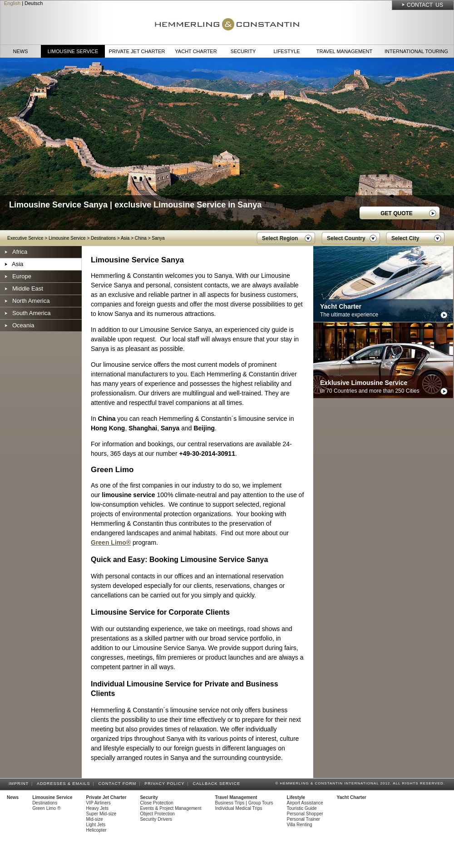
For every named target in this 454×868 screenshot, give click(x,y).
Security (243, 51)
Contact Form (119, 784)
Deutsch (34, 3)
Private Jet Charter (137, 51)
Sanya (158, 238)
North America (31, 301)
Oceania (23, 325)
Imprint (20, 784)
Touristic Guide (302, 808)
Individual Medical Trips (239, 808)
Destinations (103, 238)
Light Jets (96, 825)
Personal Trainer (303, 819)
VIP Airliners (99, 803)
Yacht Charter (196, 51)
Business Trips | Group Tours (244, 803)
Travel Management (344, 51)
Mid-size (95, 819)
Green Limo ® (46, 808)
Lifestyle (286, 51)
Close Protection (156, 803)
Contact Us (425, 5)
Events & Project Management (170, 808)
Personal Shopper (305, 814)
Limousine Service (73, 51)
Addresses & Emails (65, 784)
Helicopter (96, 830)
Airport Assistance (305, 803)
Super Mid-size (101, 814)
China (141, 238)
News (21, 51)
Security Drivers (156, 819)
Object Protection (157, 814)
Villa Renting (300, 825)
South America (32, 313)
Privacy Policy (166, 784)
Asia (125, 238)
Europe (22, 276)
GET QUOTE (397, 213)
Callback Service (218, 784)
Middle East (28, 289)
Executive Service (25, 238)
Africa (20, 252)
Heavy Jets (97, 808)
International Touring (416, 51)
